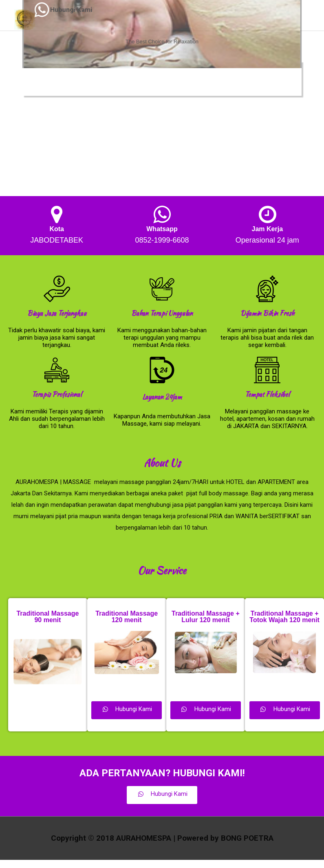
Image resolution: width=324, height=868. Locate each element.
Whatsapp (162, 229)
